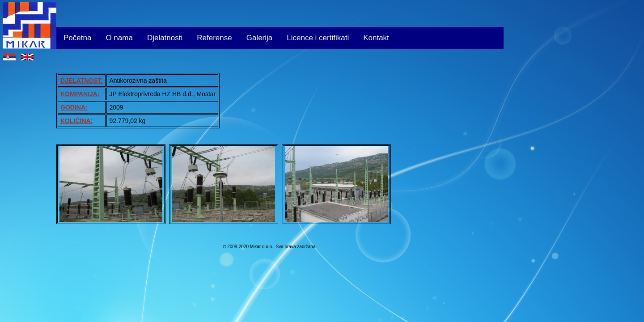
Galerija (260, 38)
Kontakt (376, 38)
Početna (77, 38)
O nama (119, 38)
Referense (214, 38)
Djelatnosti (165, 38)
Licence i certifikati (318, 38)
